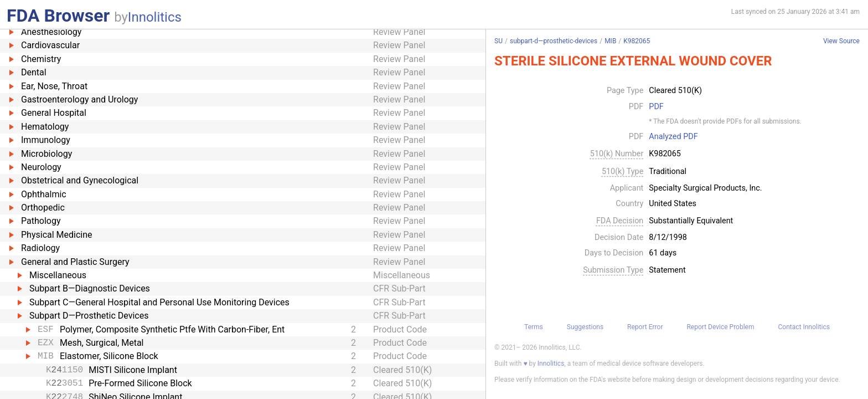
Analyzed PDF (673, 137)
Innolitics (155, 17)
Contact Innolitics (804, 327)
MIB (610, 41)
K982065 (637, 41)
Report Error (645, 327)
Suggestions (585, 327)
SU (498, 41)
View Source (841, 41)
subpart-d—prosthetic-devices (554, 41)
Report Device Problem (720, 327)
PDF (656, 107)
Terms (534, 327)
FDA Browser (58, 16)
